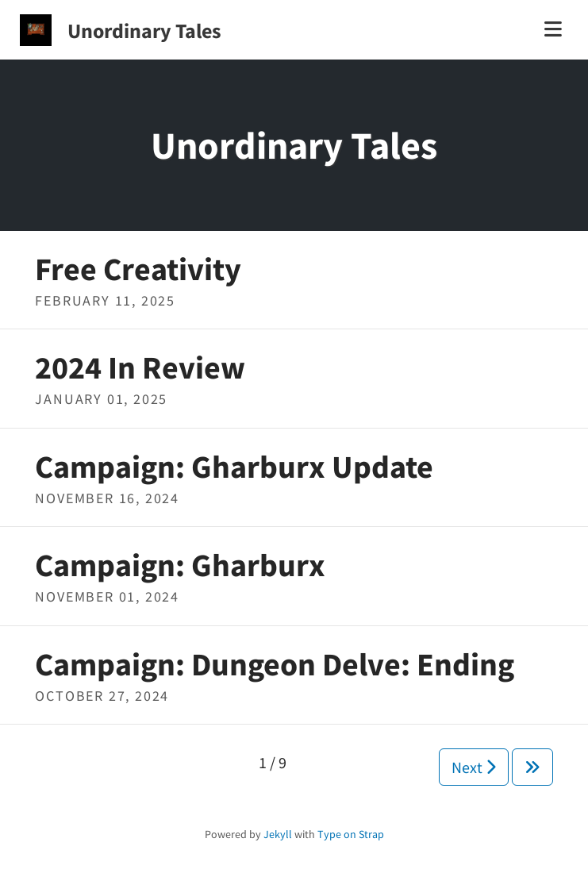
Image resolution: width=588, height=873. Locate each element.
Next (474, 767)
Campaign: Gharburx (180, 565)
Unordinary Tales (144, 31)
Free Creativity (138, 269)
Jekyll (278, 834)
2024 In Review (140, 367)
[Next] (532, 767)
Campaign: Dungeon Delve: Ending (275, 664)
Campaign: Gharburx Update (234, 467)
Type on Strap (351, 834)
